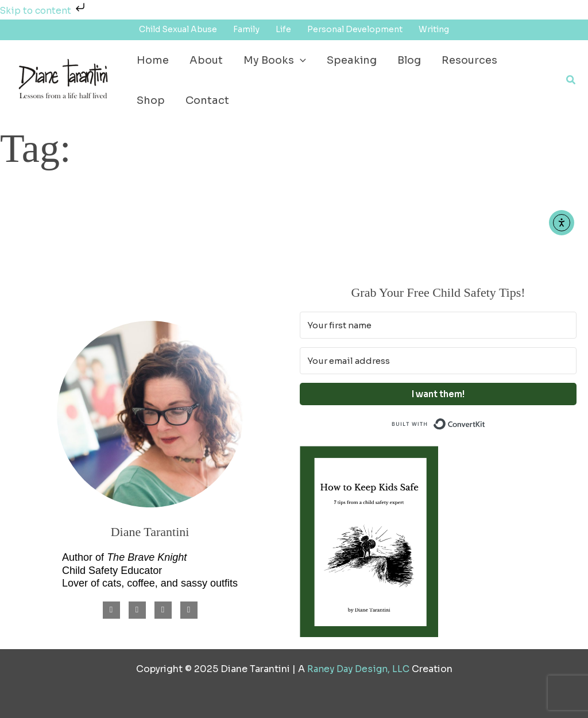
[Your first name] (438, 325)
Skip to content (44, 11)
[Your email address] (438, 361)
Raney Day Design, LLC (358, 669)
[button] (571, 80)
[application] (300, 60)
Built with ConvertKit (486, 423)
